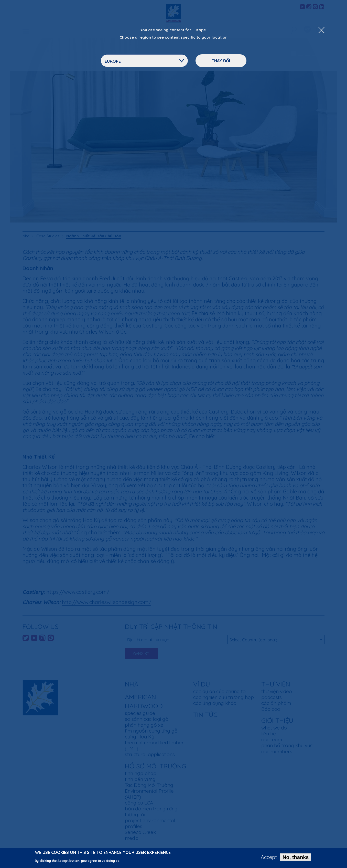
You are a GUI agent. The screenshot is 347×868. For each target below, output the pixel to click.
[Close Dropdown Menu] (321, 30)
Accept (269, 858)
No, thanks (296, 858)
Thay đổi (221, 61)
